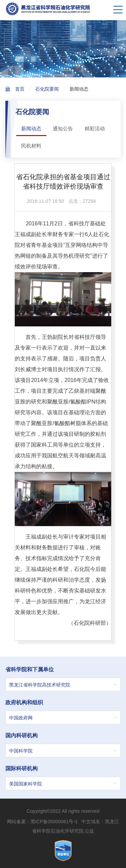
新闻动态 (79, 89)
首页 (20, 89)
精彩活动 (95, 128)
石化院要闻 (47, 89)
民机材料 (31, 146)
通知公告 (63, 128)
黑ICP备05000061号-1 (54, 822)
